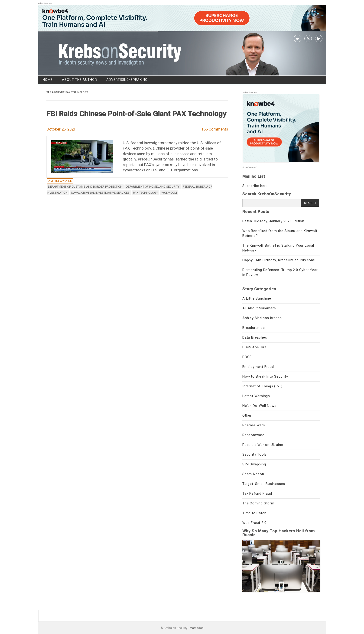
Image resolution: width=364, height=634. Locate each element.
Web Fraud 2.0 (254, 523)
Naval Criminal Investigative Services (100, 193)
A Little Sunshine (60, 181)
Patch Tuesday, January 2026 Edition (273, 221)
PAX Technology (145, 193)
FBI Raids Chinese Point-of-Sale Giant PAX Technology (136, 114)
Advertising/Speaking (127, 80)
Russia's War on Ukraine (263, 445)
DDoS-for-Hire (254, 347)
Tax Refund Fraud (257, 493)
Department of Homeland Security (153, 187)
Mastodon (197, 628)
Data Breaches (255, 337)
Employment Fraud (258, 367)
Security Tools (255, 454)
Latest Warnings (256, 396)
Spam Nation (253, 474)
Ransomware (253, 435)
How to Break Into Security (265, 376)
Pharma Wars (254, 425)
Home (48, 80)
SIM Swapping (254, 464)
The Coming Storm (258, 503)
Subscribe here (255, 186)
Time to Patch (254, 513)
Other (247, 415)
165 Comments (215, 129)
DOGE (247, 357)
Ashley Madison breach (262, 318)
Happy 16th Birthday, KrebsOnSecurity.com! (279, 260)
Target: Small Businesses (264, 484)
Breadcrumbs (254, 328)
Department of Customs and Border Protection (85, 187)
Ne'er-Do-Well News (259, 406)
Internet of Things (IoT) (262, 386)
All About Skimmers (259, 308)
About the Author (80, 80)
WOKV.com (169, 193)
